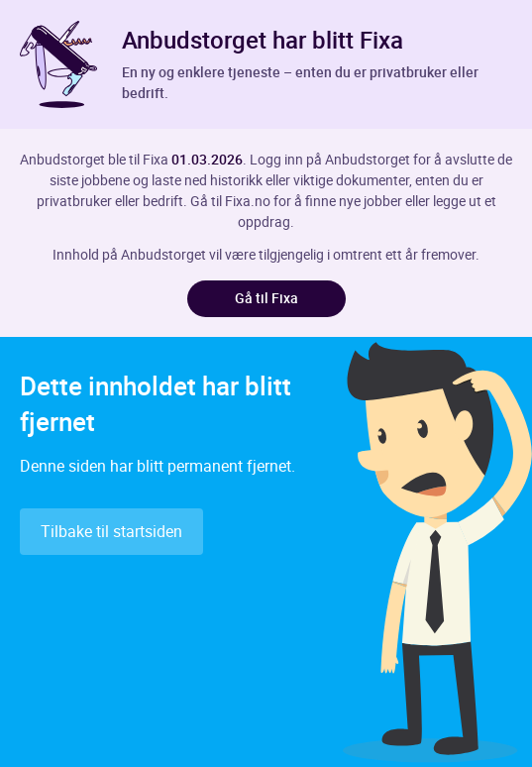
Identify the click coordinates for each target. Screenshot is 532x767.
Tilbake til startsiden (111, 531)
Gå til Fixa (266, 298)
